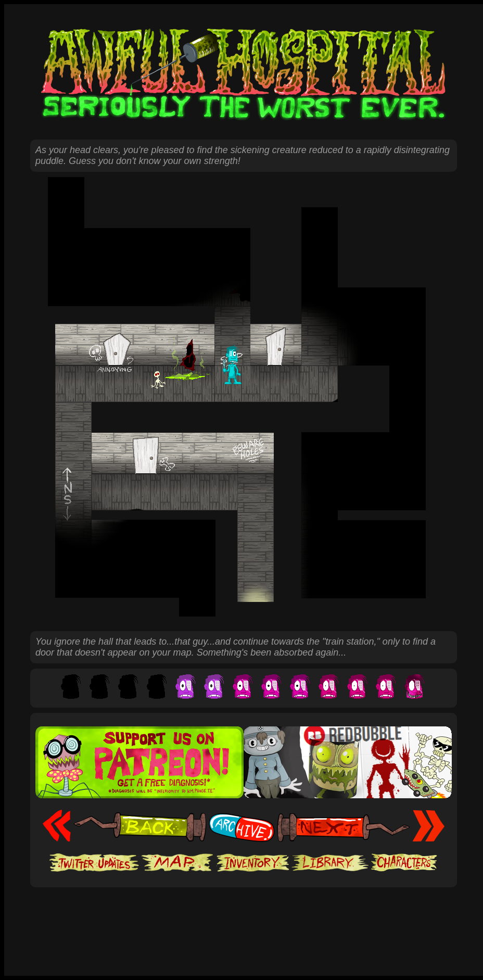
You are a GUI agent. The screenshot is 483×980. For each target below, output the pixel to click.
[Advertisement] (244, 919)
